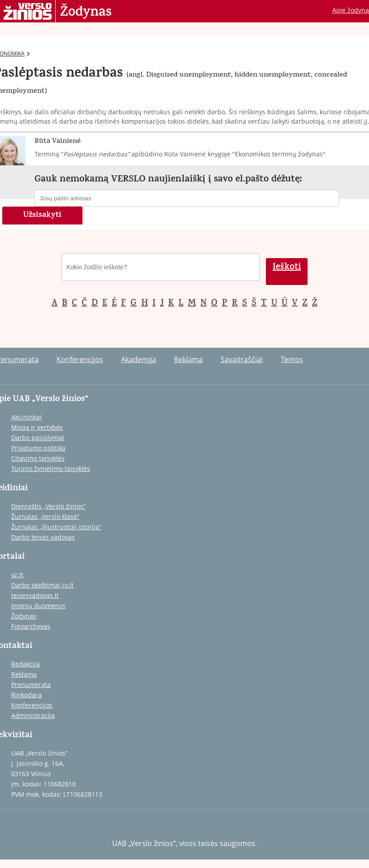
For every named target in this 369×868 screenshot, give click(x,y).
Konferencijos (80, 359)
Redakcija (26, 664)
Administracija (33, 715)
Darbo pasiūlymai (38, 438)
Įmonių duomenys (38, 606)
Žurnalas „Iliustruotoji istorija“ (56, 527)
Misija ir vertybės (37, 427)
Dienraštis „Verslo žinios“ (48, 506)
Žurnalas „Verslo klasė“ (45, 516)
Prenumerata (31, 684)
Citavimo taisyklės (38, 458)
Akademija (139, 359)
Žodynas (86, 13)
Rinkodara (26, 695)
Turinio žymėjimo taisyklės (51, 469)
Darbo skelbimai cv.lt (42, 585)
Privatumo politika (38, 448)
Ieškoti (287, 268)
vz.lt (17, 575)
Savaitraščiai (242, 359)
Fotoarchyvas (31, 626)
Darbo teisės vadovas (43, 537)
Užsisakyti (42, 216)
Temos (292, 359)
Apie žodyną (351, 10)
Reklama (188, 359)
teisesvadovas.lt (35, 595)
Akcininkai (26, 417)
